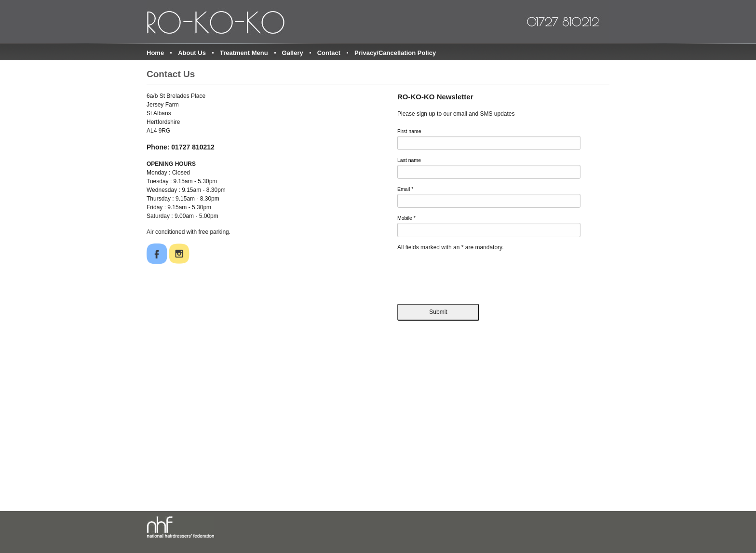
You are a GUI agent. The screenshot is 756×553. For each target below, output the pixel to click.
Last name (409, 160)
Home (155, 53)
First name (409, 131)
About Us (192, 53)
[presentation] (471, 275)
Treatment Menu (244, 53)
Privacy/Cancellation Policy (395, 53)
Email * (405, 189)
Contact (329, 53)
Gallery (293, 53)
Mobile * (406, 218)
